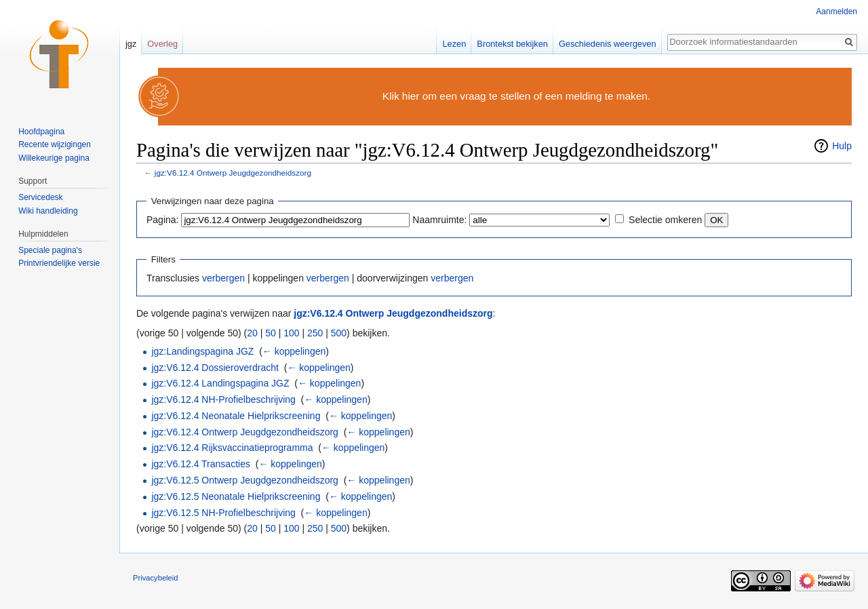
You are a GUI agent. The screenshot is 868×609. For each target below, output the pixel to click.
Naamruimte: (439, 220)
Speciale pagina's (50, 250)
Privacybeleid (156, 578)
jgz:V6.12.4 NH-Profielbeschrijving (223, 399)
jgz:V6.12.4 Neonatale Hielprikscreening (236, 416)
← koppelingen (294, 351)
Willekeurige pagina (54, 158)
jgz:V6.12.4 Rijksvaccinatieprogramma (232, 448)
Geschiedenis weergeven (608, 44)
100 (291, 333)
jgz (131, 44)
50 (271, 333)
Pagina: (162, 220)
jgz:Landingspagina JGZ (202, 351)
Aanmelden (836, 12)
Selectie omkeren (665, 220)
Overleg (162, 44)
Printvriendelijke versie (59, 263)
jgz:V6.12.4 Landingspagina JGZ (220, 383)
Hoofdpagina (41, 132)
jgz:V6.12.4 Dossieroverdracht (215, 368)
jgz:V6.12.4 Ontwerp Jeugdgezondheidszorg (233, 173)
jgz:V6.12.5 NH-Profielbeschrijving (223, 513)
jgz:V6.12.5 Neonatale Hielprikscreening (236, 496)
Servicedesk (40, 197)
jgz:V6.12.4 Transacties (201, 464)
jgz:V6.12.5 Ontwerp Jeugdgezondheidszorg (245, 480)
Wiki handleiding (48, 211)
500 (339, 333)
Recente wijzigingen (55, 144)
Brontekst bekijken (512, 44)
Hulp (842, 146)
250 (315, 333)
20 (252, 333)
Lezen (454, 44)
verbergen (223, 278)
